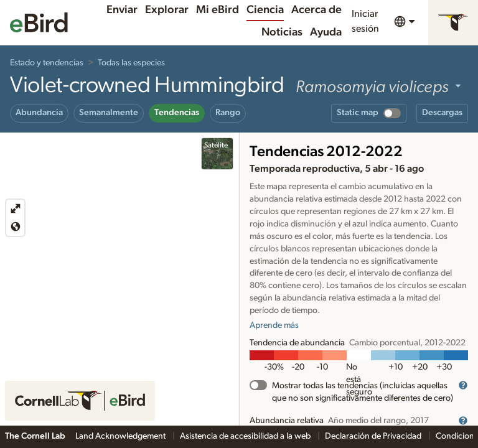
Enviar (122, 10)
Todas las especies (131, 63)
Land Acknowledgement (121, 436)
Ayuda (326, 32)
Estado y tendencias (47, 63)
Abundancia (39, 113)
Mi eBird (218, 10)
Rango (228, 113)
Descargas (442, 113)
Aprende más (274, 325)
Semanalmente (109, 113)
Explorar (167, 10)
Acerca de (316, 10)
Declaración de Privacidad (374, 436)
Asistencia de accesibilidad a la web (246, 436)
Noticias (282, 32)
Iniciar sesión (365, 21)
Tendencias (177, 113)
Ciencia (265, 10)
